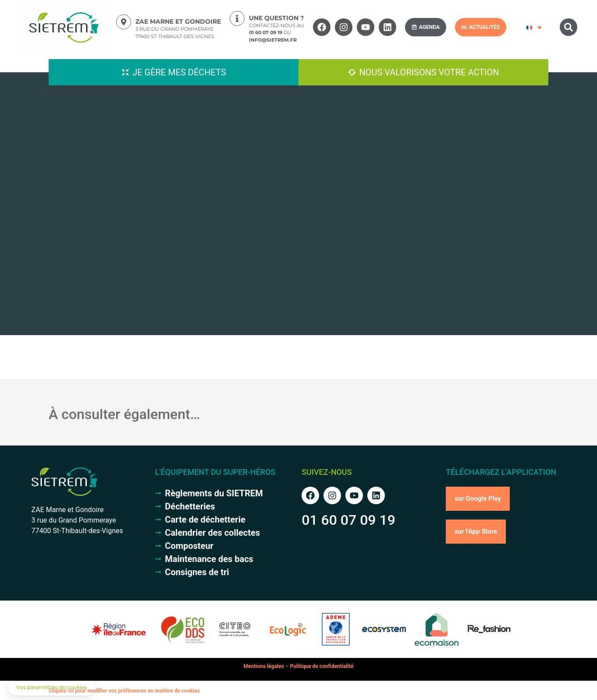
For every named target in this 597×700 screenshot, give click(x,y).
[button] (569, 27)
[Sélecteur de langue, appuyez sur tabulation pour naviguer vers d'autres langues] (533, 27)
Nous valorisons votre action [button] (429, 72)
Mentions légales (264, 666)
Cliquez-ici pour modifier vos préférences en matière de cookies (124, 691)
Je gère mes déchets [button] (179, 72)
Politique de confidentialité (322, 666)
